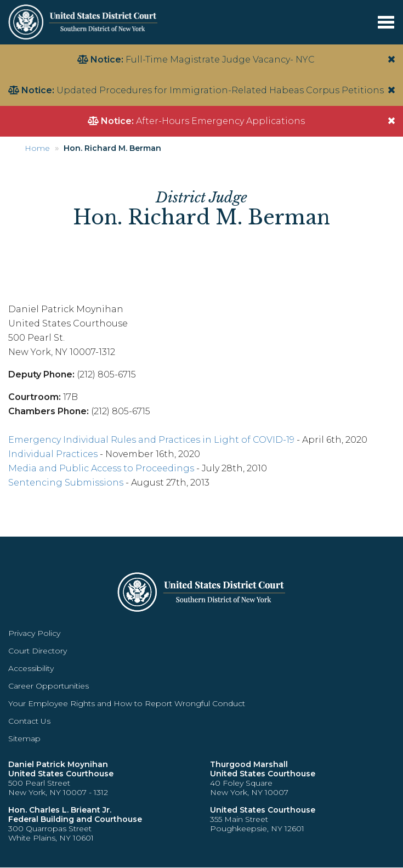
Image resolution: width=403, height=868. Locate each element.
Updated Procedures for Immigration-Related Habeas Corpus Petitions (220, 90)
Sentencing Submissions (66, 483)
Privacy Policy (34, 633)
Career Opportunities (49, 686)
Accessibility (31, 668)
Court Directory (38, 651)
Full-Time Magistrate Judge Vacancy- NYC (220, 60)
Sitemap (24, 739)
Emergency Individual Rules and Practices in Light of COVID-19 (151, 440)
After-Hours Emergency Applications (220, 121)
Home (37, 148)
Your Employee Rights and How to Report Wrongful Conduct (127, 703)
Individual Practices (53, 454)
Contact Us (29, 721)
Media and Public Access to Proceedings (101, 468)
